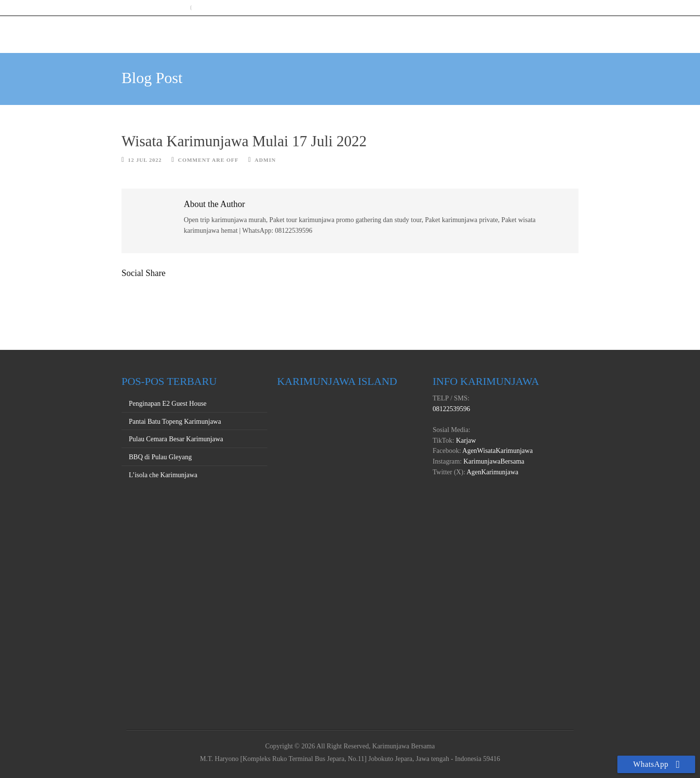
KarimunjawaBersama (493, 461)
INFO (563, 31)
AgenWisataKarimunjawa (497, 451)
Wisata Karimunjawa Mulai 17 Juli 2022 (244, 141)
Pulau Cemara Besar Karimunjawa (176, 439)
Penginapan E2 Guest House (168, 404)
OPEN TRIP (437, 31)
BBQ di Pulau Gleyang (160, 457)
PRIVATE (484, 31)
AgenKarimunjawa (492, 472)
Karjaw (465, 441)
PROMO (526, 31)
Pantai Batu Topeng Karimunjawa (175, 422)
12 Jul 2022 (145, 160)
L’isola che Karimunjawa (163, 475)
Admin (265, 160)
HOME (393, 31)
